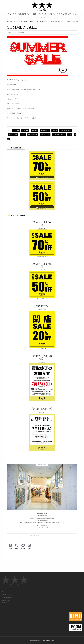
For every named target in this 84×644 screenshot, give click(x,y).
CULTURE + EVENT (42, 21)
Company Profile (7, 597)
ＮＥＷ (55, 130)
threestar (13, 135)
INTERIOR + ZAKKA (27, 21)
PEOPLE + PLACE (56, 21)
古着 (70, 135)
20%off (16, 130)
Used (23, 135)
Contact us (5, 603)
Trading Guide (6, 595)
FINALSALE (45, 130)
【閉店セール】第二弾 (42, 207)
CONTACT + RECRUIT (72, 21)
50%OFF (34, 130)
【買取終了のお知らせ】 (42, 357)
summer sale (66, 130)
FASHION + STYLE (12, 21)
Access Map (6, 600)
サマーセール (33, 135)
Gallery (4, 592)
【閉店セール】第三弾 (42, 177)
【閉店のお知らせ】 (42, 409)
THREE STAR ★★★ (36, 640)
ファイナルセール (59, 135)
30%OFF (25, 130)
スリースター (45, 135)
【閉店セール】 (42, 306)
